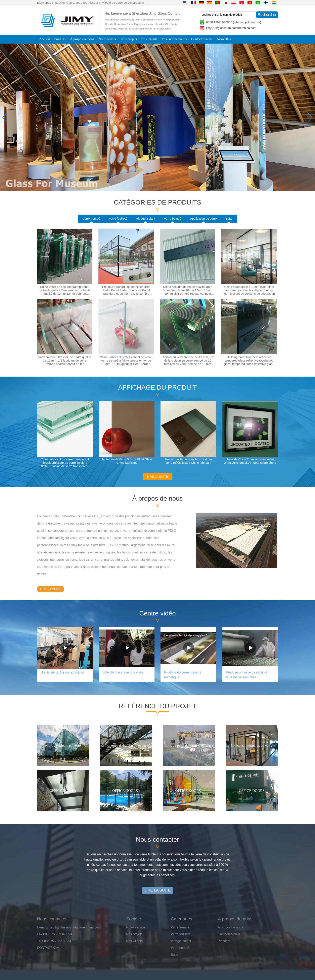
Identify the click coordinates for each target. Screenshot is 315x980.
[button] (149, 188)
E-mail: (42, 927)
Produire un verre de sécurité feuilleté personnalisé (247, 675)
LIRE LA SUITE (157, 476)
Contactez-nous (202, 39)
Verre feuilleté (118, 219)
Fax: (40, 934)
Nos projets (129, 39)
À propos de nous (82, 39)
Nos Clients (149, 39)
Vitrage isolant (146, 219)
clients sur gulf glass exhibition (62, 672)
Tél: (40, 941)
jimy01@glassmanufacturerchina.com (231, 28)
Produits (60, 39)
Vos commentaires (174, 39)
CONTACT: (45, 948)
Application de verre (203, 219)
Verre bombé (173, 219)
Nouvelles (224, 39)
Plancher (224, 941)
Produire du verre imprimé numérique (183, 675)
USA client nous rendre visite (123, 672)
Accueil (44, 39)
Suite (229, 219)
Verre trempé (91, 219)
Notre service (108, 39)
